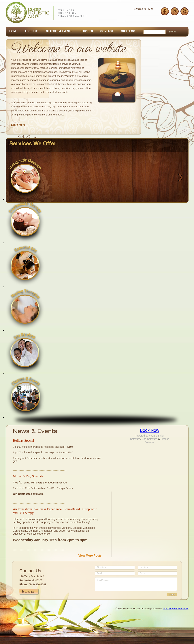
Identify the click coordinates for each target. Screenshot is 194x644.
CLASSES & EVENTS (59, 32)
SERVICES (86, 32)
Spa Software (150, 439)
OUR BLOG (128, 32)
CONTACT (107, 32)
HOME (13, 32)
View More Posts (90, 556)
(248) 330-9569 (144, 9)
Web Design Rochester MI (176, 609)
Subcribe (30, 592)
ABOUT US (32, 32)
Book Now (150, 430)
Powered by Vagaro (146, 436)
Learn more (18, 125)
